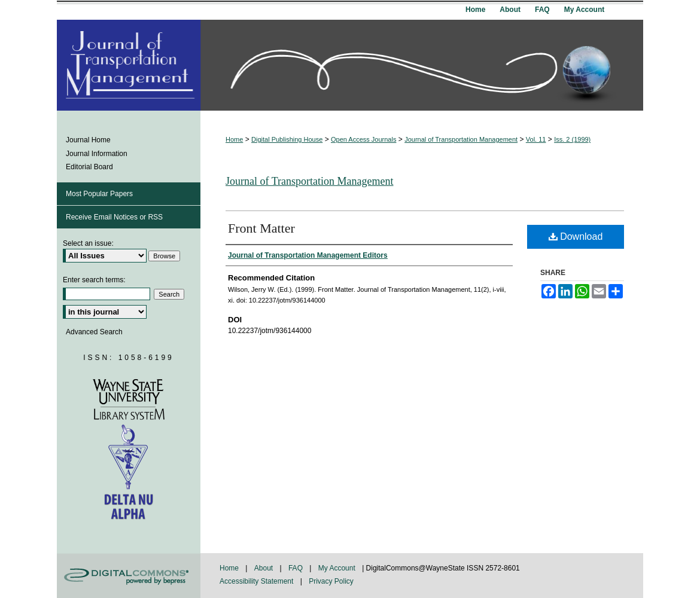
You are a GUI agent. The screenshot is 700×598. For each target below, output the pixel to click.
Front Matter (261, 228)
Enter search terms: (94, 280)
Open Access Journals (363, 139)
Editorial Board (89, 167)
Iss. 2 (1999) (572, 139)
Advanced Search (94, 332)
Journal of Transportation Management (461, 139)
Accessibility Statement (258, 581)
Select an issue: (88, 243)
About (265, 568)
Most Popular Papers (99, 194)
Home (234, 139)
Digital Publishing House (287, 139)
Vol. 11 (536, 139)
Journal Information (97, 154)
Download (576, 237)
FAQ (296, 568)
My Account (338, 568)
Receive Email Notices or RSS (114, 217)
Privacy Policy (331, 581)
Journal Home (88, 140)
